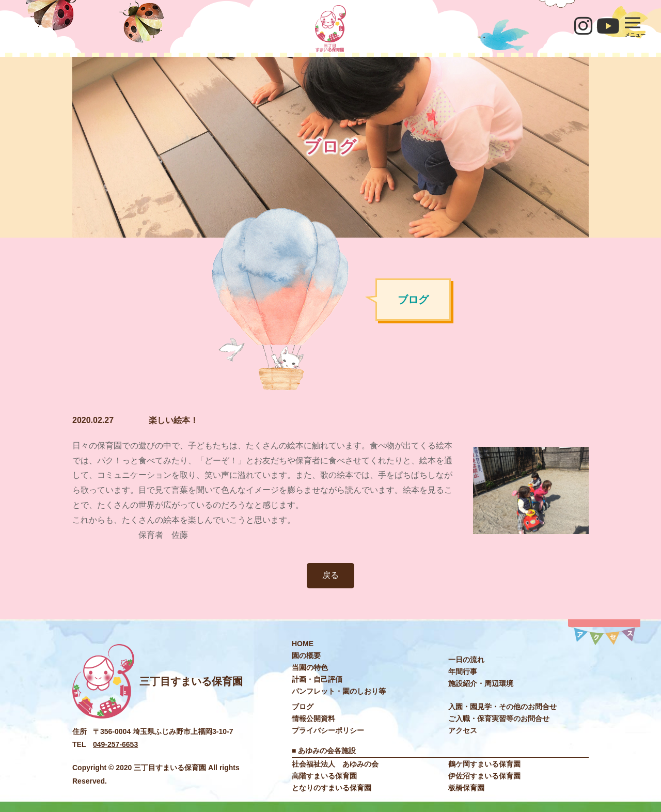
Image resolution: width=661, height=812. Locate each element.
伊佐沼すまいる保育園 (484, 776)
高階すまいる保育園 (324, 776)
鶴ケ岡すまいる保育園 (484, 764)
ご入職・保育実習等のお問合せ (499, 719)
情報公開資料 (313, 719)
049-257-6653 (115, 744)
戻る (330, 575)
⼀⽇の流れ (466, 660)
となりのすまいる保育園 (332, 788)
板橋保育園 (466, 788)
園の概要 (306, 655)
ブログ (303, 707)
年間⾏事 (463, 672)
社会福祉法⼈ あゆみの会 (335, 764)
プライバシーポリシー (328, 730)
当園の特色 (310, 667)
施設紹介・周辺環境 (481, 683)
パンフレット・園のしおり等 (339, 691)
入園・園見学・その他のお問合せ (502, 707)
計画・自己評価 (317, 679)
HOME (303, 644)
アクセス (463, 730)
